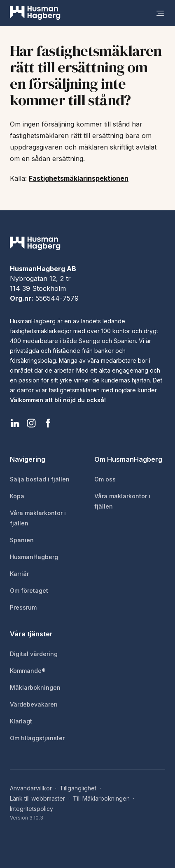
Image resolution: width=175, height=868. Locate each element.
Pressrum (23, 607)
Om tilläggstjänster (37, 738)
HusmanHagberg (34, 557)
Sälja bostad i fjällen (40, 479)
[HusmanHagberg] (35, 13)
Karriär (19, 574)
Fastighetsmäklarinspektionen (79, 178)
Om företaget (29, 591)
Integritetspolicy (31, 809)
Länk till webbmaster (37, 798)
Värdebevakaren (34, 704)
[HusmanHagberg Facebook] (48, 423)
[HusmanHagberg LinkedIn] (15, 423)
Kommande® (28, 671)
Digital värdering (34, 654)
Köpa (17, 496)
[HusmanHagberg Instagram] (31, 423)
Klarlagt (21, 721)
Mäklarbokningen (35, 687)
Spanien (22, 540)
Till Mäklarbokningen (101, 798)
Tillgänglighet (78, 788)
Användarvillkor (31, 788)
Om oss (105, 479)
